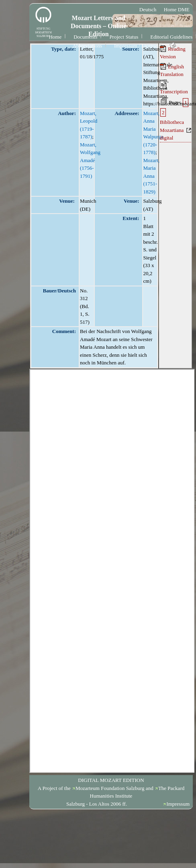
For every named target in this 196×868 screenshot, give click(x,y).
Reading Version (173, 53)
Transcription (174, 88)
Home (55, 37)
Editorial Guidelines (171, 37)
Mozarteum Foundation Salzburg (110, 788)
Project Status (124, 37)
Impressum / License (136, 46)
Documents (85, 37)
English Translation (172, 70)
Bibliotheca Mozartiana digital (172, 130)
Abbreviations (87, 46)
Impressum (178, 804)
